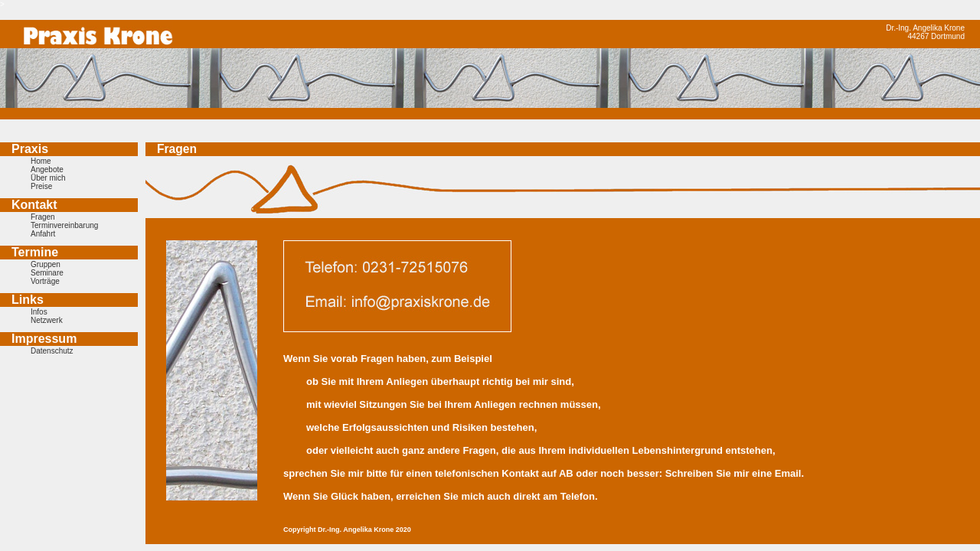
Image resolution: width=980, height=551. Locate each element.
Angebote (47, 170)
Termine (35, 252)
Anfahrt (43, 234)
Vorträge (45, 281)
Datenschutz (52, 351)
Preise (41, 186)
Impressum (44, 339)
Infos (39, 312)
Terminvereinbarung (64, 225)
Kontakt (34, 205)
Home (41, 161)
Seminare (47, 273)
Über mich (48, 178)
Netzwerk (47, 320)
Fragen (43, 217)
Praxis (30, 149)
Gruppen (46, 264)
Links (28, 300)
